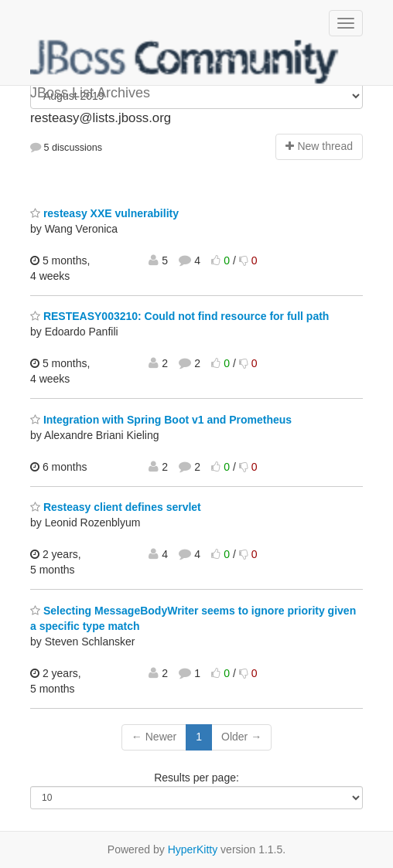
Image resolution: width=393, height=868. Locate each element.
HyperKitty (193, 849)
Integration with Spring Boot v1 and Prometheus (161, 420)
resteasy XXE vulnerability (104, 213)
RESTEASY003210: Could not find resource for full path (179, 316)
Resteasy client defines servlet (116, 507)
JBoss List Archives (185, 62)
